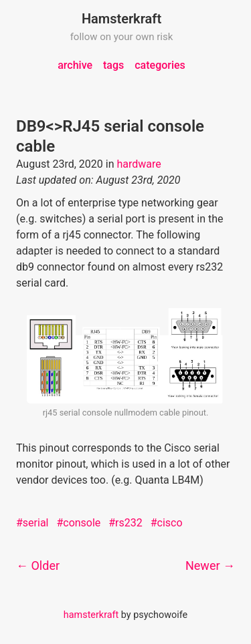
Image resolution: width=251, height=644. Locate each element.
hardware (139, 164)
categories (160, 65)
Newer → (210, 566)
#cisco (167, 523)
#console (78, 523)
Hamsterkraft (121, 19)
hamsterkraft (91, 615)
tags (113, 65)
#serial (32, 523)
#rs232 (125, 523)
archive (75, 65)
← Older (38, 566)
